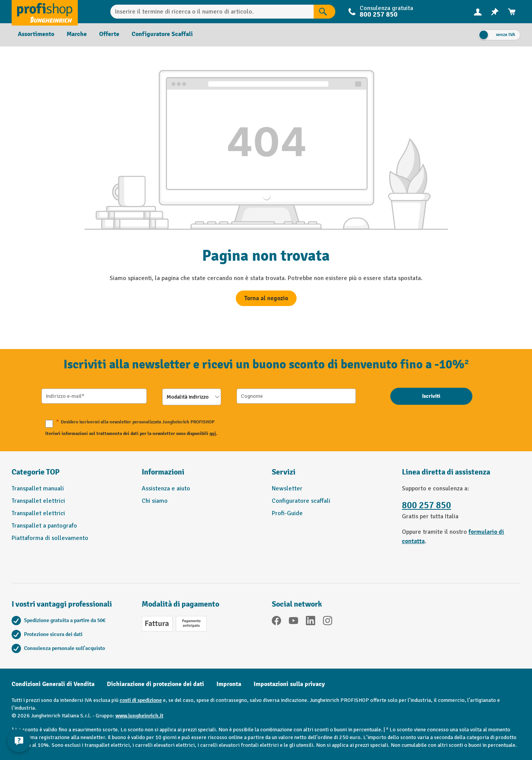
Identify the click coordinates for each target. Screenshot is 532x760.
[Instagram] (328, 622)
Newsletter (287, 488)
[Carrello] (512, 12)
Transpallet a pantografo (44, 526)
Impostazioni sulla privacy (289, 684)
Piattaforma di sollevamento (50, 538)
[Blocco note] (495, 12)
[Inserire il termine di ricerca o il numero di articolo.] (212, 12)
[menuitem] (478, 12)
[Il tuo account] (478, 12)
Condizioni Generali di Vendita (53, 684)
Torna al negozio (266, 298)
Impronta (229, 684)
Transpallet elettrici (38, 501)
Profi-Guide (287, 513)
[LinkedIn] (311, 622)
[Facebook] (276, 622)
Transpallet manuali (38, 488)
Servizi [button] (284, 472)
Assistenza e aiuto (166, 488)
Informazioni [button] (163, 472)
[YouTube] (293, 622)
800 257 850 (379, 15)
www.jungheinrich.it (139, 716)
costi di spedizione (141, 700)
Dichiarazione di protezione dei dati (155, 684)
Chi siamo (155, 501)
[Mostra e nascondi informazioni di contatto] (19, 741)
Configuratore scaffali (301, 501)
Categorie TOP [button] (36, 472)
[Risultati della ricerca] (324, 12)
